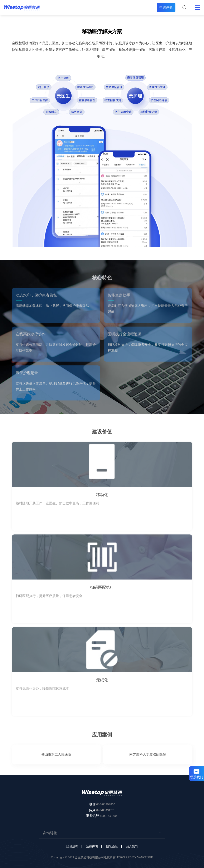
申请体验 (166, 7)
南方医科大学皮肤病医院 (148, 757)
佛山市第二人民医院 (56, 757)
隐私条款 (112, 847)
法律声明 (92, 847)
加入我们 (132, 847)
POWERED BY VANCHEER (135, 857)
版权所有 (72, 847)
